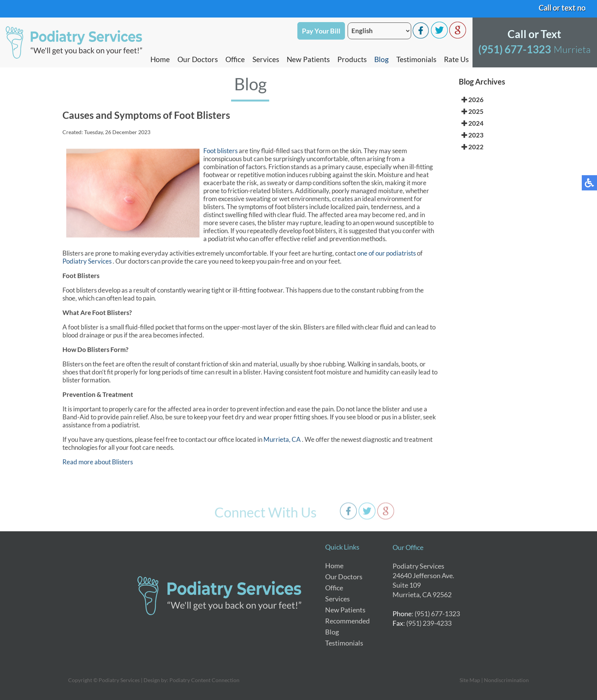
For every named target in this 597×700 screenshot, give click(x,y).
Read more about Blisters (98, 463)
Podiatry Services (88, 262)
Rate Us (456, 59)
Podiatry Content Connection (204, 680)
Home (160, 59)
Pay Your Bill (321, 31)
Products (352, 59)
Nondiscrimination (506, 680)
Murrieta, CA (282, 440)
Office (235, 59)
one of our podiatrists (386, 254)
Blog (382, 59)
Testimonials (416, 59)
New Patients (308, 59)
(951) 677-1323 (515, 49)
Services (266, 59)
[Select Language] (379, 31)
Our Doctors (198, 59)
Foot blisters (220, 152)
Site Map (470, 680)
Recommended (347, 621)
